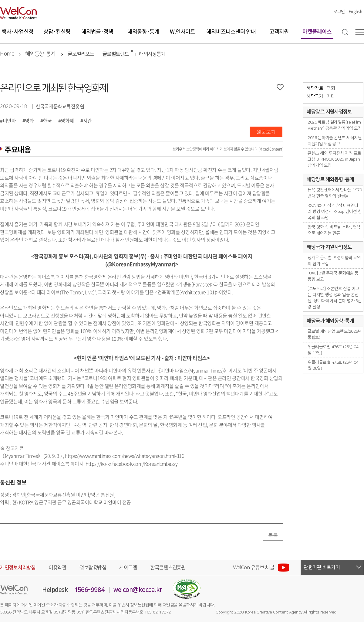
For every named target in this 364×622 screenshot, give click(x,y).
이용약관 (57, 568)
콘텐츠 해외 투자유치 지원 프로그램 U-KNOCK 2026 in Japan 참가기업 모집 (334, 159)
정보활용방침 (93, 568)
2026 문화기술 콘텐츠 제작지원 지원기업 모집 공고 (335, 141)
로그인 (339, 11)
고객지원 (279, 31)
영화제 (67, 121)
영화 (29, 121)
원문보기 (266, 132)
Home (7, 54)
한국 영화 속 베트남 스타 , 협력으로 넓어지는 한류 (334, 230)
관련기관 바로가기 (322, 567)
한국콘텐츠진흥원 (168, 568)
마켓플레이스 (317, 31)
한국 (47, 121)
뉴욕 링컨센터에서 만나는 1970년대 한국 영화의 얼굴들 (335, 193)
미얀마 (9, 121)
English (356, 11)
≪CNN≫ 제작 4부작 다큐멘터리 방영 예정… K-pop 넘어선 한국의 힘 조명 (335, 212)
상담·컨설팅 (57, 31)
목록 (273, 535)
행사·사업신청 (17, 31)
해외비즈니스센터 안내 (231, 31)
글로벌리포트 (81, 54)
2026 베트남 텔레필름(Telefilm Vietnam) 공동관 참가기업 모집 (335, 125)
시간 (88, 121)
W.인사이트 (182, 31)
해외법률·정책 (97, 31)
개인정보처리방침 (18, 568)
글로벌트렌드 (116, 54)
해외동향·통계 (143, 31)
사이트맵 (128, 568)
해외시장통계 (152, 54)
